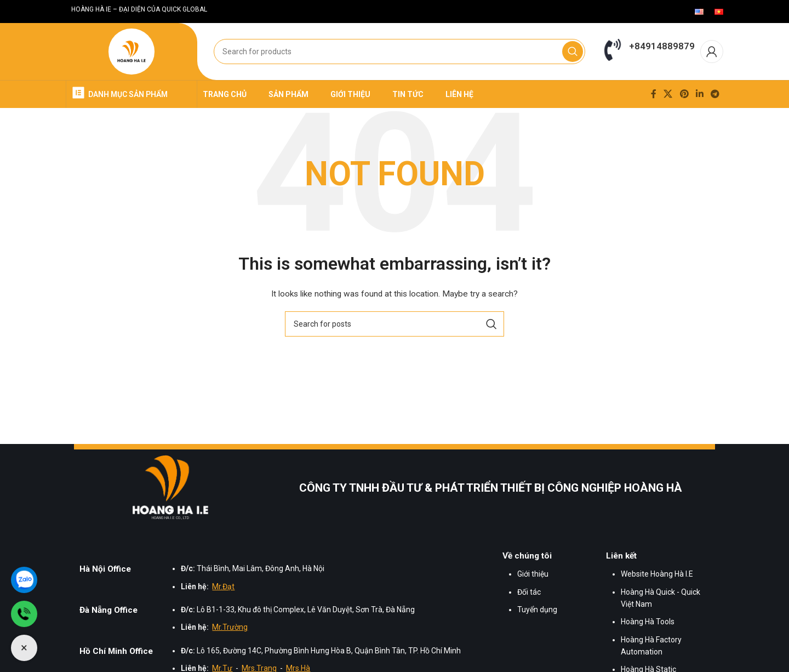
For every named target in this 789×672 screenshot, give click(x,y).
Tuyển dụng (537, 610)
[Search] (399, 52)
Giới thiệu (533, 574)
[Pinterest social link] (684, 94)
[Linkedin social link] (699, 94)
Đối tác (529, 592)
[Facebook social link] (653, 94)
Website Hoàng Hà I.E (657, 574)
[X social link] (668, 94)
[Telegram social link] (715, 94)
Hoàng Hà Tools (648, 622)
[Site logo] (132, 52)
